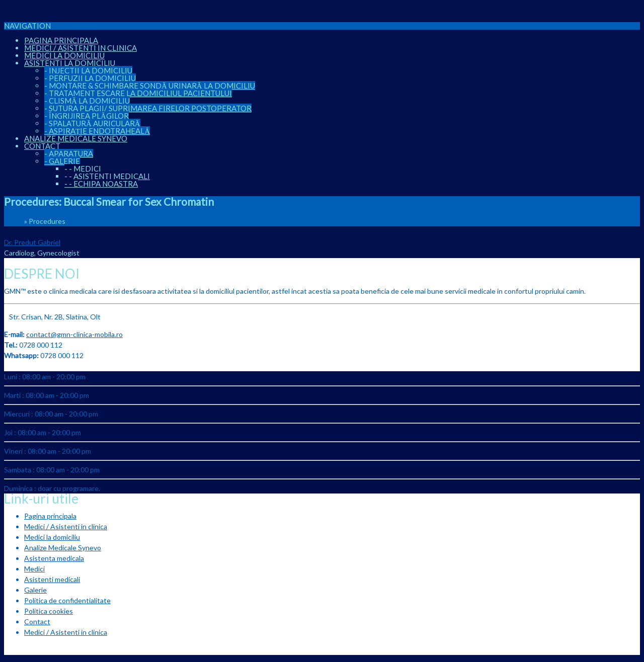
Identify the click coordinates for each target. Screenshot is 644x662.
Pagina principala (61, 40)
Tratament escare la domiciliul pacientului (138, 93)
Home (13, 221)
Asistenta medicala (54, 558)
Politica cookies (49, 611)
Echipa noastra (101, 184)
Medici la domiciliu (64, 55)
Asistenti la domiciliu (70, 63)
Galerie (62, 161)
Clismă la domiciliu (87, 101)
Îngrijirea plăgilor (87, 116)
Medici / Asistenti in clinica (80, 48)
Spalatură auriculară (92, 123)
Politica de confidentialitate (67, 600)
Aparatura (69, 153)
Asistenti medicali (107, 176)
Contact (42, 146)
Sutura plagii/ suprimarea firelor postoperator (148, 108)
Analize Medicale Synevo (76, 138)
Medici (83, 169)
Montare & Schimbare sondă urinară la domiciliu (150, 86)
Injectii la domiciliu (88, 70)
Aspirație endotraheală (97, 131)
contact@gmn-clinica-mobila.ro (74, 334)
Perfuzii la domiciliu (90, 78)
